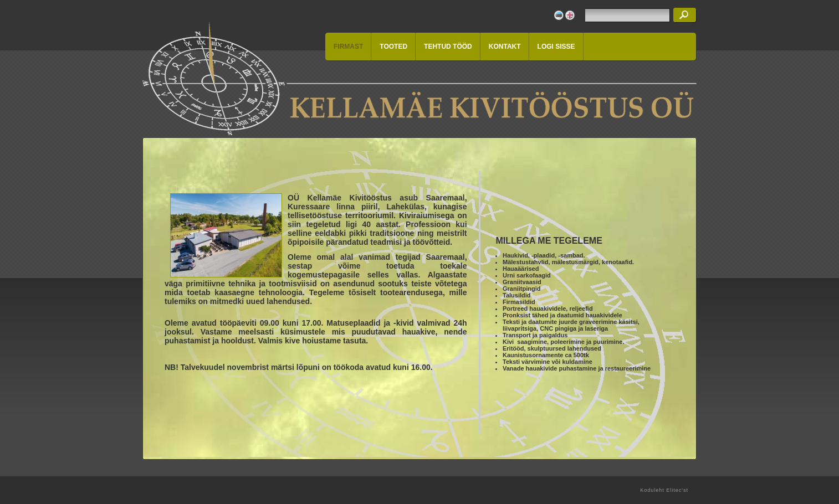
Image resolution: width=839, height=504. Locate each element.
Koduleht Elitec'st (664, 490)
